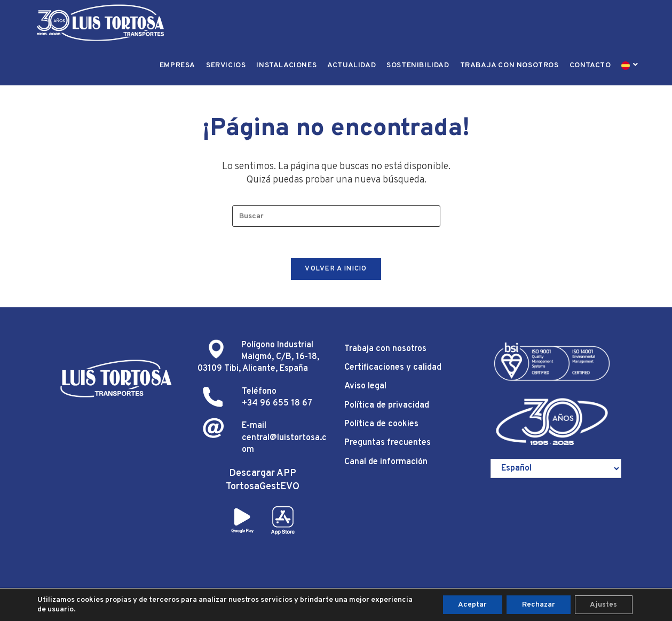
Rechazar (536, 604)
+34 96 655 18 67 (277, 405)
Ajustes (603, 604)
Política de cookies (381, 426)
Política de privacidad (387, 407)
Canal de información (386, 463)
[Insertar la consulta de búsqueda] (336, 216)
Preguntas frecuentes (388, 444)
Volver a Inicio (336, 270)
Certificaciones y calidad (393, 369)
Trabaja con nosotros (385, 350)
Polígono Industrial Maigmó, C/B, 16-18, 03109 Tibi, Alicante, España (258, 358)
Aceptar (469, 604)
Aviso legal (365, 388)
